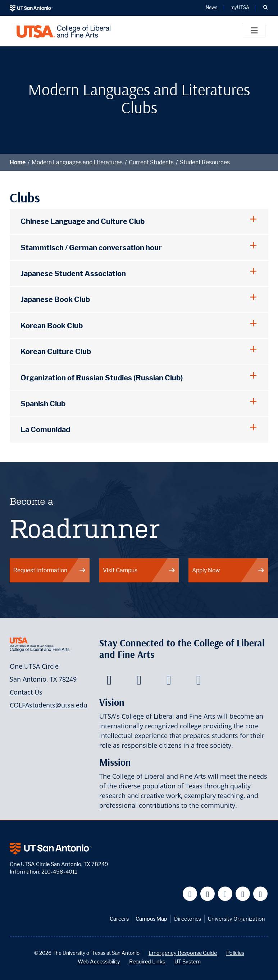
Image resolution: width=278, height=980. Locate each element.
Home (18, 162)
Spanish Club (43, 404)
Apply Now (228, 570)
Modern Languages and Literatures (77, 162)
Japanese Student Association (73, 273)
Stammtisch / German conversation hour (92, 248)
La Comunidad (45, 429)
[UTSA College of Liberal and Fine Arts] (63, 31)
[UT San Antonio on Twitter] (208, 894)
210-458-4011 (59, 872)
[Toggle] (254, 31)
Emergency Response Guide (183, 953)
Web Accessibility (99, 961)
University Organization (236, 919)
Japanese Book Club (55, 299)
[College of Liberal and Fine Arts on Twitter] (139, 682)
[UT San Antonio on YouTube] (225, 894)
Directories (188, 919)
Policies (235, 953)
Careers (119, 919)
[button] (265, 8)
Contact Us (26, 692)
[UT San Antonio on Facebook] (190, 894)
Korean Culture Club (56, 351)
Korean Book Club (52, 326)
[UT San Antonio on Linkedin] (243, 894)
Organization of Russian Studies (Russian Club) (102, 378)
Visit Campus (139, 570)
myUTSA (240, 8)
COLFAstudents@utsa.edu (49, 705)
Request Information (50, 570)
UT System (188, 961)
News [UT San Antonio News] (211, 8)
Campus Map (151, 919)
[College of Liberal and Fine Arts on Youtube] (169, 682)
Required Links (147, 961)
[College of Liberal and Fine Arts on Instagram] (199, 682)
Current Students (151, 162)
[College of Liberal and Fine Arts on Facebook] (109, 682)
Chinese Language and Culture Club (83, 221)
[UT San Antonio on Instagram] (261, 894)
